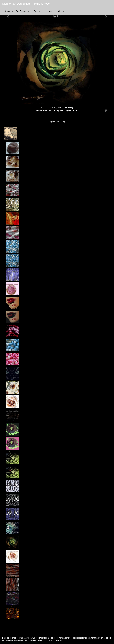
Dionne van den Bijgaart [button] (17, 11)
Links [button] (50, 11)
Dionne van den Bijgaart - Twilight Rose (26, 4)
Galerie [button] (38, 11)
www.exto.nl (28, 638)
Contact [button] (63, 11)
